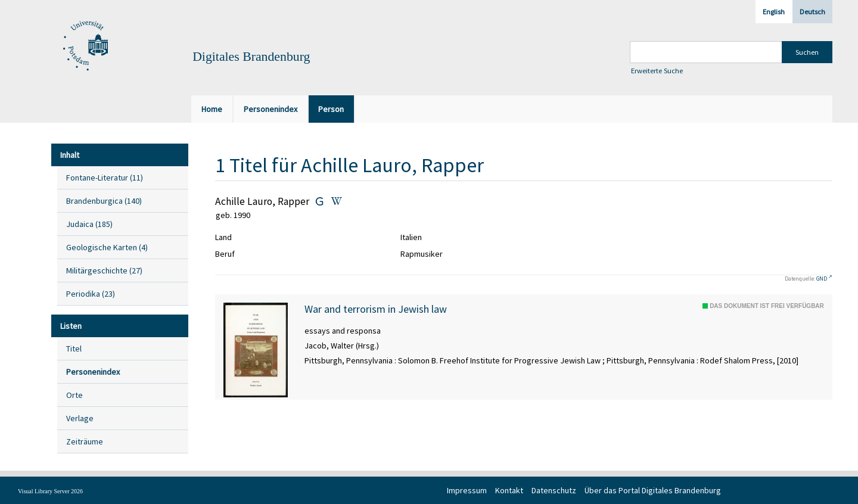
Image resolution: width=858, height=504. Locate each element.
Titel (74, 349)
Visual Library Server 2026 (50, 491)
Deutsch (812, 12)
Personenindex (93, 372)
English (774, 12)
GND (822, 279)
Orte (74, 395)
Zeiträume (85, 441)
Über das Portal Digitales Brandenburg (653, 490)
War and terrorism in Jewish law (376, 309)
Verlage (80, 418)
